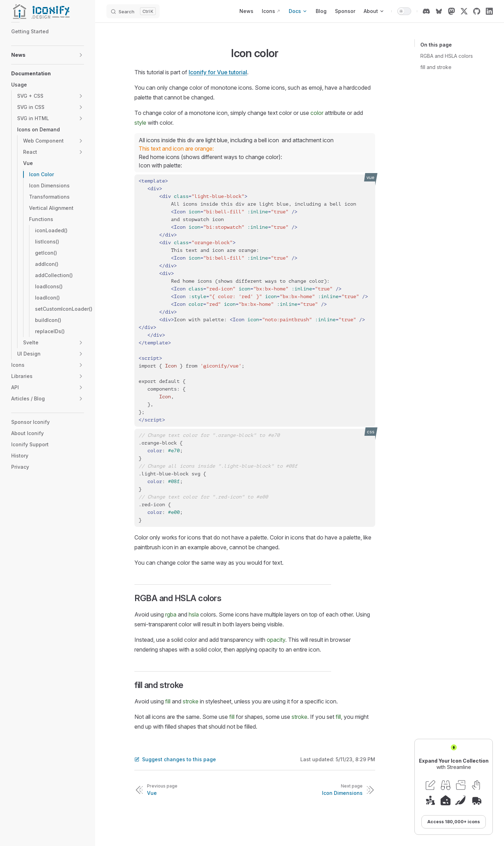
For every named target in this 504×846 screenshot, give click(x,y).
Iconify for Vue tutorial (218, 72)
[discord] (426, 11)
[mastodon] (451, 11)
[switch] (404, 11)
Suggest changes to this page (175, 759)
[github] (477, 11)
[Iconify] (48, 11)
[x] (464, 11)
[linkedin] (489, 11)
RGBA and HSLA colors (447, 56)
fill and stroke (436, 67)
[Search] (133, 11)
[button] (81, 55)
